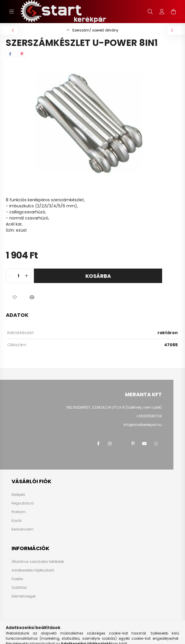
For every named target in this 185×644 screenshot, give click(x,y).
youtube (144, 444)
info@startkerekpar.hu (143, 425)
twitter (121, 444)
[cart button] (173, 12)
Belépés (18, 495)
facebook (98, 444)
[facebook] (10, 54)
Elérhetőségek (24, 596)
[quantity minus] (10, 276)
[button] (14, 297)
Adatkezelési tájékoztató (33, 570)
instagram (110, 444)
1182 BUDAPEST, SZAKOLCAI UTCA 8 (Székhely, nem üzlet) (114, 407)
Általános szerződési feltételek (38, 562)
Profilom (19, 512)
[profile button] (162, 12)
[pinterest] (22, 54)
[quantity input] (18, 276)
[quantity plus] (26, 276)
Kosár (17, 521)
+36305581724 (149, 416)
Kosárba (98, 276)
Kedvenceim (23, 529)
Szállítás (19, 588)
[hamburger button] (12, 12)
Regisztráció (23, 503)
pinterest (133, 444)
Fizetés (17, 579)
